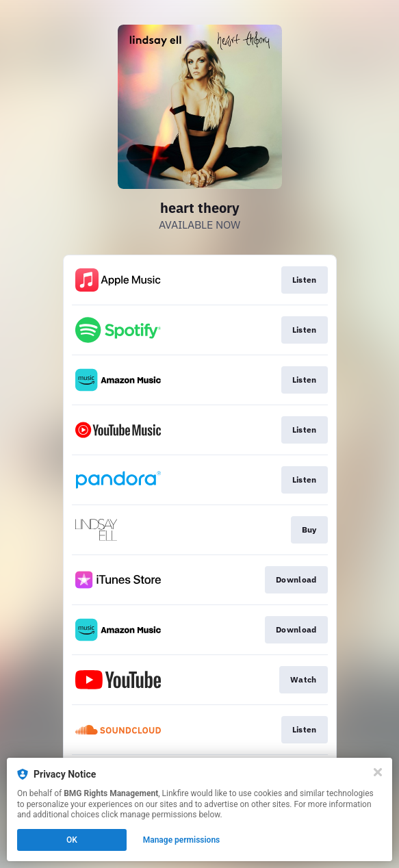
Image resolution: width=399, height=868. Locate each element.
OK (72, 840)
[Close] (378, 772)
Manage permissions (182, 840)
